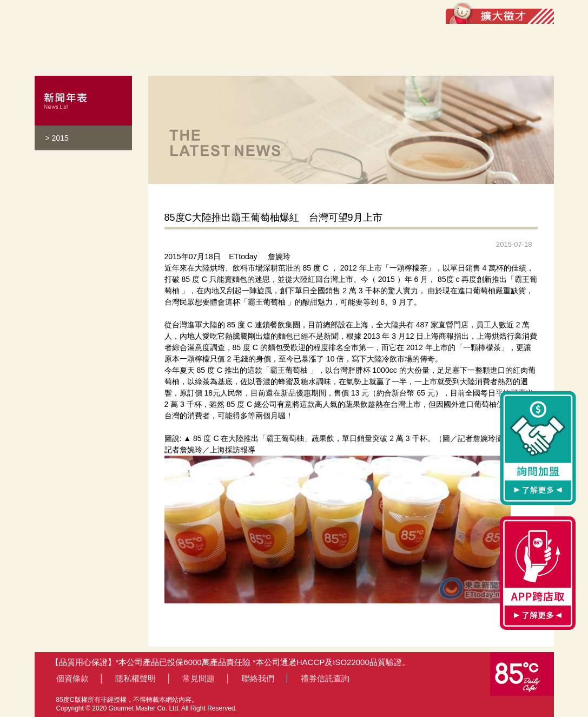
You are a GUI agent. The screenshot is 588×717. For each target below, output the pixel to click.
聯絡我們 (258, 678)
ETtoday (243, 256)
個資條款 (72, 678)
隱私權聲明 (136, 678)
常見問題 (199, 678)
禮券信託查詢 (325, 678)
